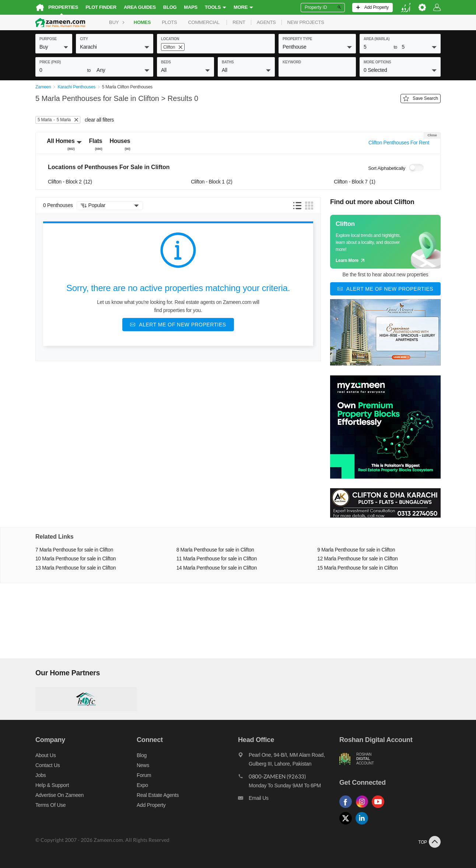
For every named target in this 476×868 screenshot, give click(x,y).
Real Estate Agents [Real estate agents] (158, 795)
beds (166, 62)
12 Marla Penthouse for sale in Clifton (357, 559)
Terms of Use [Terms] (50, 805)
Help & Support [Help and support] (52, 785)
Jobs (41, 776)
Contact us (48, 766)
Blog (170, 7)
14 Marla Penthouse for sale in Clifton (217, 568)
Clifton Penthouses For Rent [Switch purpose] (399, 143)
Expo (142, 785)
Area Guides (140, 7)
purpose (48, 39)
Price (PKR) (50, 62)
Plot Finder (101, 7)
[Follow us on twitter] (347, 825)
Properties (63, 7)
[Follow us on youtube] (380, 808)
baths (228, 62)
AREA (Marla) (377, 39)
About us (45, 756)
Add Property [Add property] (151, 805)
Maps (191, 7)
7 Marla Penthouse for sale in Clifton (74, 550)
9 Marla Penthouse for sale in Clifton (356, 550)
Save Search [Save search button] (421, 99)
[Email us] (289, 800)
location (170, 39)
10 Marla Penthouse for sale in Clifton (76, 559)
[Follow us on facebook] (347, 808)
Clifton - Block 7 (354, 182)
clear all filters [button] (99, 120)
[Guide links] (385, 242)
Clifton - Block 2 (70, 182)
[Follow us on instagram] (364, 808)
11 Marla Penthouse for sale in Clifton (217, 559)
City (84, 39)
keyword (292, 62)
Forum (144, 776)
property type (297, 39)
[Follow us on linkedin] (364, 825)
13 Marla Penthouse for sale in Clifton (76, 568)
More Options (377, 62)
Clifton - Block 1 (211, 182)
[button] (54, 47)
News (143, 766)
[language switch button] (406, 8)
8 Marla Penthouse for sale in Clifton (215, 550)
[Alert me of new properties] (178, 325)
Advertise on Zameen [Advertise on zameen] (59, 795)
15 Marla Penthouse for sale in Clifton (357, 568)
